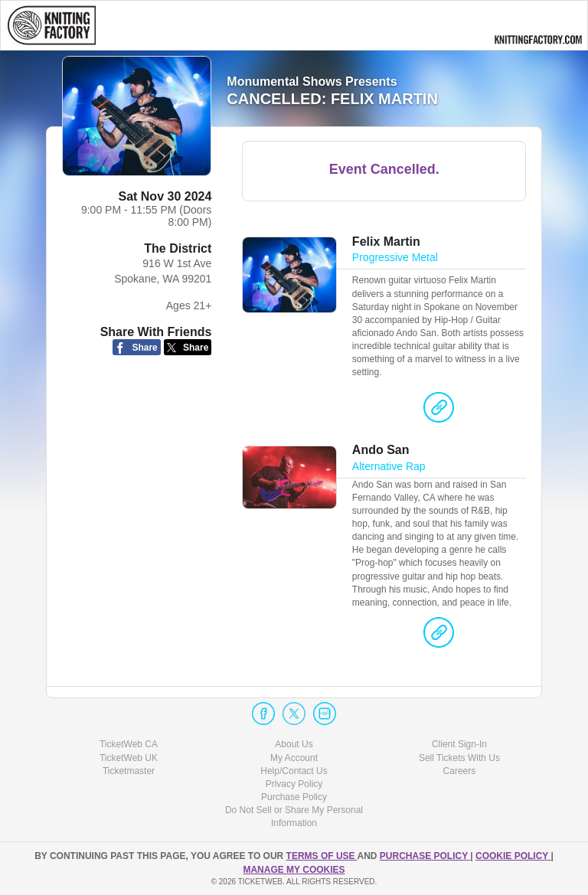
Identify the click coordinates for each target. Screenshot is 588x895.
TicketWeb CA (129, 744)
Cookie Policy (513, 856)
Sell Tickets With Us (459, 758)
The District (178, 248)
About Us (294, 744)
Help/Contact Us (294, 771)
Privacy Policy (294, 784)
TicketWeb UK (129, 758)
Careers (460, 771)
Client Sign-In (459, 744)
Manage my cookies (294, 870)
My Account (294, 758)
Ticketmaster (129, 771)
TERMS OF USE (322, 856)
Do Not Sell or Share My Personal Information (294, 817)
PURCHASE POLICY (425, 856)
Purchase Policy (294, 797)
